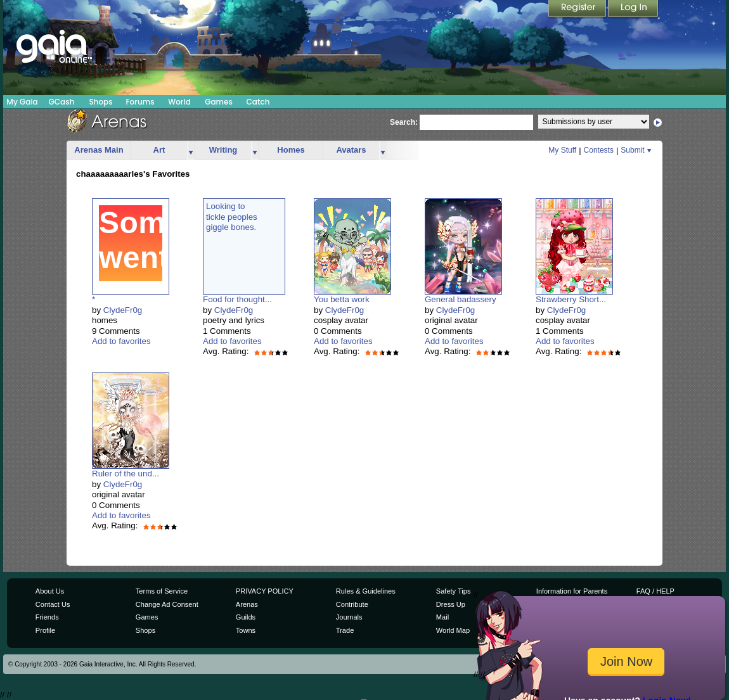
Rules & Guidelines (366, 591)
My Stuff (562, 150)
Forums (140, 102)
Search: (404, 122)
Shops (100, 102)
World (179, 102)
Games (219, 102)
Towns (246, 630)
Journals (349, 617)
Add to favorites (121, 341)
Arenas (247, 604)
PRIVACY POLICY (265, 591)
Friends (47, 617)
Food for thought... (237, 299)
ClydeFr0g (123, 310)
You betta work (342, 299)
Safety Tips (454, 591)
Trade (345, 630)
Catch (258, 102)
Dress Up (451, 604)
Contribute (352, 604)
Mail (442, 617)
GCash (62, 102)
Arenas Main (99, 150)
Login (633, 10)
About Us (50, 591)
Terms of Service (162, 591)
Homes (291, 150)
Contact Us (53, 604)
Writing (223, 150)
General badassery (461, 299)
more (191, 150)
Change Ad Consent (167, 604)
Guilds (246, 617)
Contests (599, 150)
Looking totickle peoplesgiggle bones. (232, 217)
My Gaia (22, 102)
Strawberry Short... (571, 299)
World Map (453, 630)
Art (159, 150)
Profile (45, 630)
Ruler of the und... (126, 474)
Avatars (351, 150)
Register (578, 10)
